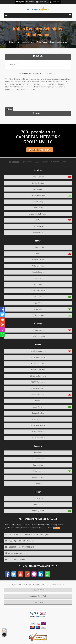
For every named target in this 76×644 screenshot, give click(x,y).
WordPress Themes (38, 357)
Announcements (28, 42)
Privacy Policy (38, 602)
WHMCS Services (38, 419)
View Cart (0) (42, 2)
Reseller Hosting (38, 183)
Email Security (38, 278)
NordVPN (38, 309)
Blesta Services (38, 432)
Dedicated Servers (38, 195)
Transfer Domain (38, 336)
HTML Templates (38, 364)
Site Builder (38, 297)
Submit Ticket (38, 505)
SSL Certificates (38, 247)
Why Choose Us (38, 459)
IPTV (38, 220)
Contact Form (38, 498)
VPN (38, 254)
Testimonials (38, 465)
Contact (30, 2)
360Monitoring (38, 315)
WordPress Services (38, 425)
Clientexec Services (38, 438)
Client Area (55, 2)
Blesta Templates (38, 370)
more (56, 528)
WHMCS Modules (38, 394)
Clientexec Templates (38, 376)
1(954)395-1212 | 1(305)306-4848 (20, 547)
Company (38, 453)
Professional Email (38, 291)
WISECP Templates (38, 382)
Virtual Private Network (38, 214)
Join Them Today (40, 150)
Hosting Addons (38, 226)
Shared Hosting (38, 177)
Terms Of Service (38, 590)
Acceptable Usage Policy (38, 596)
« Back (9, 109)
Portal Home (14, 42)
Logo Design (38, 407)
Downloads (38, 484)
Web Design (38, 233)
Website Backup (38, 266)
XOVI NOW (38, 303)
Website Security (38, 272)
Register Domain (38, 330)
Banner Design (38, 413)
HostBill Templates (38, 388)
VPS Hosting (38, 189)
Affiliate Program (38, 471)
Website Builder (38, 260)
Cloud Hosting (38, 202)
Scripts (38, 401)
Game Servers (38, 208)
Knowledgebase (38, 511)
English (20, 2)
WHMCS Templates (38, 351)
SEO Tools (38, 284)
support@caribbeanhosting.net (20, 541)
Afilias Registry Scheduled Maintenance (52, 42)
